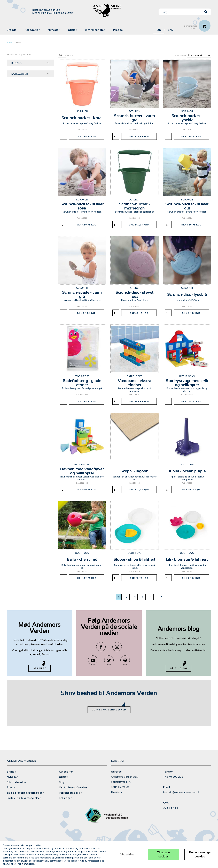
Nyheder (54, 30)
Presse (118, 30)
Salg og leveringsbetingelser (25, 793)
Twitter (109, 660)
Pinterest (125, 660)
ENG (171, 30)
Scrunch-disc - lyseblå (187, 294)
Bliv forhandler (95, 30)
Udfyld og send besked (109, 710)
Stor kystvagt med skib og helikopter (187, 383)
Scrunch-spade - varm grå (82, 294)
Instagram (117, 647)
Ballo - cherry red (82, 559)
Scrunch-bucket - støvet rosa (82, 206)
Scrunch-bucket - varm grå (134, 118)
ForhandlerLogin (191, 27)
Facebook (101, 647)
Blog (62, 782)
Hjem (9, 42)
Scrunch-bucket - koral (82, 118)
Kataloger (65, 798)
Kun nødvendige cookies (200, 854)
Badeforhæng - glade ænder (82, 383)
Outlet (72, 30)
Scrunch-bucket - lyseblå (187, 118)
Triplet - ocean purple (187, 471)
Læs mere (39, 668)
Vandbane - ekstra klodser (135, 383)
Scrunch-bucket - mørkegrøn (134, 206)
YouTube (93, 660)
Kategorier (32, 30)
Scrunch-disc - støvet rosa (135, 294)
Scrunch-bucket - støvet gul (187, 206)
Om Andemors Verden (73, 787)
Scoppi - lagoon (134, 471)
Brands (12, 30)
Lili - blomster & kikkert (187, 559)
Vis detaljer (127, 854)
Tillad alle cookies (164, 854)
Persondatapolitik (71, 793)
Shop (19, 42)
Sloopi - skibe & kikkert (134, 559)
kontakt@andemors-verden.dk (181, 792)
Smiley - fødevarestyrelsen (24, 798)
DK (159, 30)
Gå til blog (178, 668)
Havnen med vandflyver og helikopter (82, 471)
